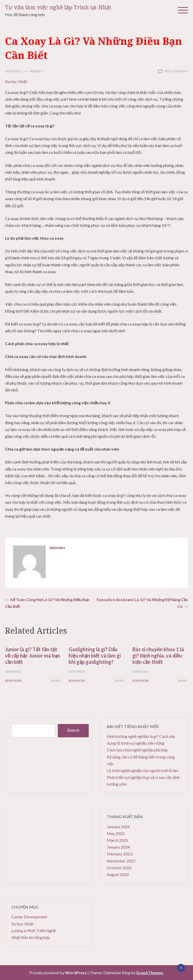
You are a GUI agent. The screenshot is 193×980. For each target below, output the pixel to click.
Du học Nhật (16, 81)
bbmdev (36, 71)
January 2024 (118, 847)
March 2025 (117, 840)
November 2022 (121, 861)
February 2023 (119, 854)
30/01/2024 (77, 672)
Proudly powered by (58, 973)
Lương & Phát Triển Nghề (34, 931)
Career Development (29, 917)
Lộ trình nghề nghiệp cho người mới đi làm (143, 770)
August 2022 (118, 874)
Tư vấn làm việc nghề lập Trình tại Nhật (58, 7)
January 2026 (118, 827)
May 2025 (116, 833)
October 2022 (119, 868)
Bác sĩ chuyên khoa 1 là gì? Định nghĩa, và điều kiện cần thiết (158, 656)
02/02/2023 (13, 71)
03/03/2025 (13, 672)
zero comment (176, 71)
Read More (13, 681)
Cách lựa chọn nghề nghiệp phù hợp (137, 750)
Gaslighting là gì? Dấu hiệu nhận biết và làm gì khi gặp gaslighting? (95, 656)
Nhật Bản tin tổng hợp (31, 937)
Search (73, 730)
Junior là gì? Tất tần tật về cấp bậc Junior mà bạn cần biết (33, 656)
